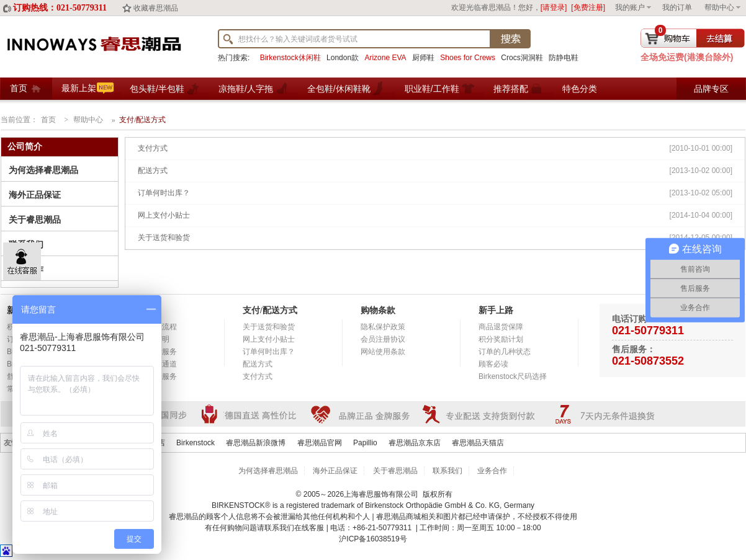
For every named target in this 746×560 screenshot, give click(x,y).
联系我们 (447, 471)
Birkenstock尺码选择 (513, 376)
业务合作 (492, 471)
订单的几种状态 (505, 352)
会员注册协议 (383, 339)
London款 (343, 58)
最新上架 (79, 88)
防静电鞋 (564, 58)
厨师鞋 (423, 58)
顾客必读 (493, 364)
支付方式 (153, 148)
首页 (19, 88)
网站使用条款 (383, 352)
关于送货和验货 (164, 238)
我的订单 (677, 7)
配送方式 (153, 171)
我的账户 (630, 7)
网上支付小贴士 (164, 215)
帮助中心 (719, 7)
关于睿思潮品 (35, 220)
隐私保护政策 (383, 327)
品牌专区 (711, 89)
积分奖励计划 (501, 339)
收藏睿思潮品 (156, 8)
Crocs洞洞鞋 (522, 58)
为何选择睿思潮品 (43, 170)
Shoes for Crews (468, 58)
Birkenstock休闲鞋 (290, 58)
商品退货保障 (501, 327)
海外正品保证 (35, 195)
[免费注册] (588, 7)
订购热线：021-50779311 (60, 8)
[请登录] (554, 7)
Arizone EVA (385, 58)
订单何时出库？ (164, 193)
